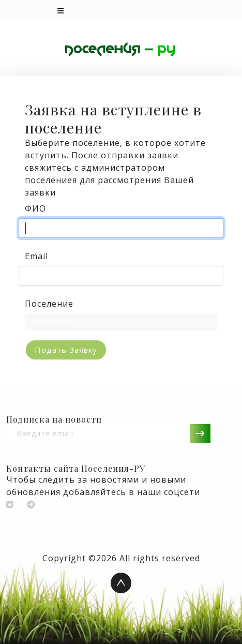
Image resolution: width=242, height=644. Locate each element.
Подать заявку (66, 350)
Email (36, 256)
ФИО (35, 208)
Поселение (49, 304)
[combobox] (121, 323)
